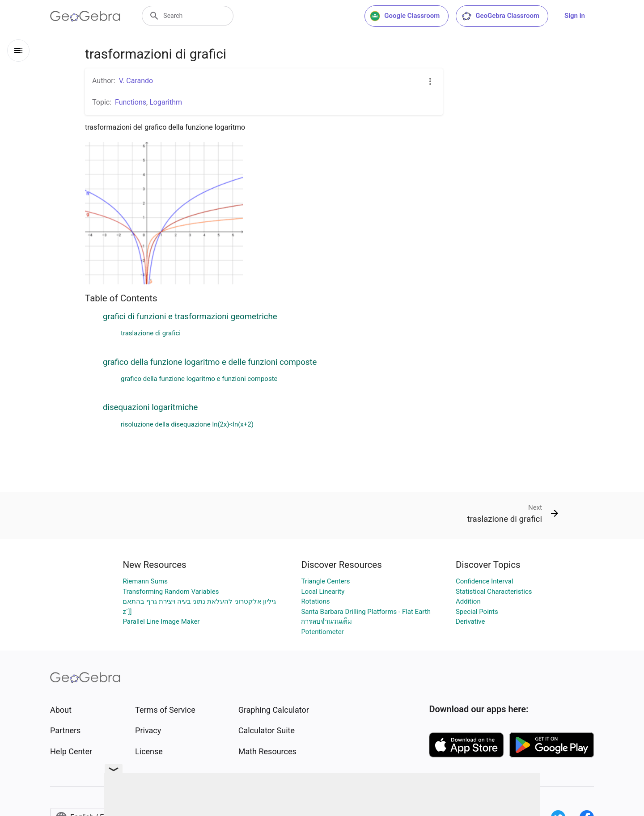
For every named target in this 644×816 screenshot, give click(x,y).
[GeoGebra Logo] (85, 16)
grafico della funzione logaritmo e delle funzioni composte (210, 362)
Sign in (575, 16)
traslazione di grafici (151, 333)
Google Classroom (405, 16)
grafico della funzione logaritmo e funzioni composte (199, 379)
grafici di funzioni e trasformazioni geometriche (190, 317)
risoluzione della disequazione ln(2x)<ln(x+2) (187, 424)
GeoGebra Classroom (500, 16)
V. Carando (136, 81)
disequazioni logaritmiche (150, 407)
